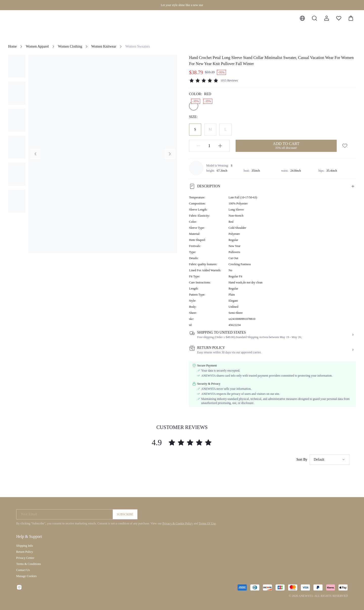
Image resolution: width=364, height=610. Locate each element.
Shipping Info (25, 546)
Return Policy (25, 552)
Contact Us (23, 570)
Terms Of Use (207, 523)
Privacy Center (25, 558)
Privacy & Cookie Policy (178, 523)
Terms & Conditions (29, 564)
